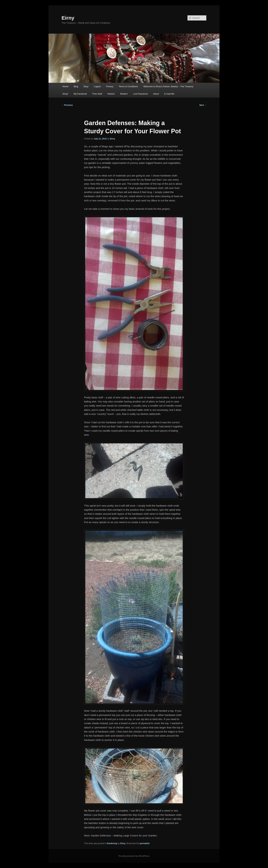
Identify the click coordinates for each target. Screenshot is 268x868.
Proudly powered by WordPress (134, 856)
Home (65, 86)
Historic (111, 94)
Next (203, 105)
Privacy (110, 86)
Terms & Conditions (128, 86)
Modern (124, 94)
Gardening (112, 843)
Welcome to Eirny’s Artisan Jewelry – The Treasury (168, 86)
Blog (76, 86)
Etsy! (86, 86)
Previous (67, 105)
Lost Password (140, 94)
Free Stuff (97, 94)
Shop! (65, 94)
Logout (97, 86)
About (156, 94)
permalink (145, 843)
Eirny (68, 18)
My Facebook (80, 94)
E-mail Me (169, 94)
